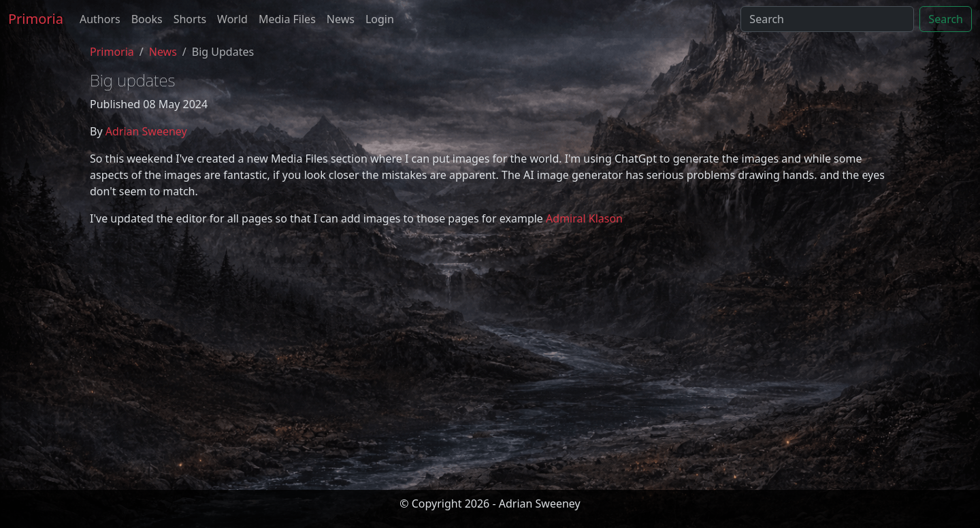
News (341, 19)
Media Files (287, 19)
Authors (100, 19)
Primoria (36, 19)
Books (147, 19)
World (232, 19)
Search (946, 19)
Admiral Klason (584, 218)
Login (380, 19)
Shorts (190, 19)
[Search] (827, 19)
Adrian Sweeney (146, 131)
